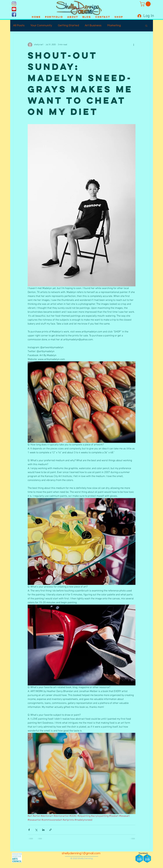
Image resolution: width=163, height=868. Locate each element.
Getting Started (68, 25)
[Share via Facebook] (29, 830)
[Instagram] (14, 4)
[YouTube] (14, 9)
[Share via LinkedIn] (43, 830)
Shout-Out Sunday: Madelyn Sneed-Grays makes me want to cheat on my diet (80, 83)
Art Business (93, 25)
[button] (146, 4)
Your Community (41, 25)
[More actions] (134, 45)
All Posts (19, 25)
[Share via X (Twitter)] (36, 830)
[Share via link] (50, 830)
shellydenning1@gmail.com (81, 853)
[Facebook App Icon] (14, 14)
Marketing (114, 25)
